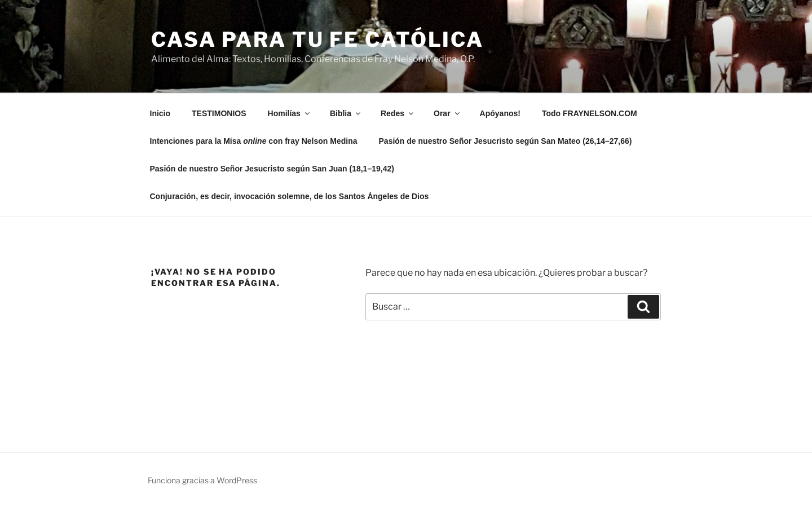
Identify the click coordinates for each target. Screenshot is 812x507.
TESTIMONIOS (219, 113)
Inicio (160, 113)
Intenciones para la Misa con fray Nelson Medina (254, 141)
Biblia (346, 113)
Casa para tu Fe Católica (317, 39)
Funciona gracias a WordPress (202, 480)
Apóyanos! (500, 113)
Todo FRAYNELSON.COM (590, 113)
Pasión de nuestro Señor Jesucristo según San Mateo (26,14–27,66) (506, 141)
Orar (447, 113)
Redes (398, 113)
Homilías (290, 113)
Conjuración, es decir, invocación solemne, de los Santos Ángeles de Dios (290, 196)
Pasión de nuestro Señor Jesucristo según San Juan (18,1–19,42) (272, 169)
